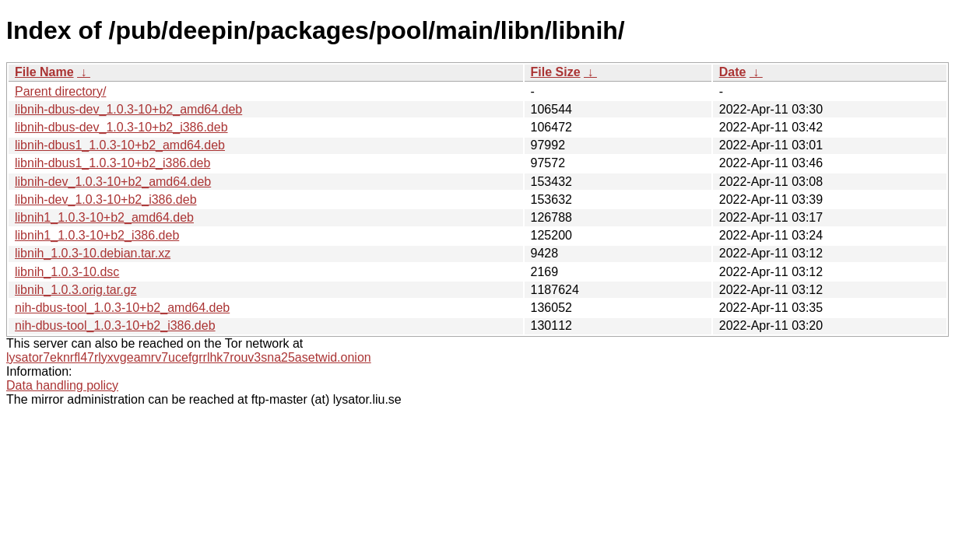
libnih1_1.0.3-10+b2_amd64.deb (104, 217)
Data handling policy (62, 385)
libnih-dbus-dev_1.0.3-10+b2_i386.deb (121, 127)
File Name (44, 72)
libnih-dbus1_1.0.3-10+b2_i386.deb (112, 163)
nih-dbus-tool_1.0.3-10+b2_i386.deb (115, 325)
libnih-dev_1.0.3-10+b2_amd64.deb (113, 182)
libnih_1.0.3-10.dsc (67, 272)
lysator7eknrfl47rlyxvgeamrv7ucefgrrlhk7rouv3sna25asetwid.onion (189, 357)
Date (733, 72)
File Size (556, 72)
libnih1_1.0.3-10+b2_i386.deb (97, 235)
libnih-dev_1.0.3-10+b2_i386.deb (106, 199)
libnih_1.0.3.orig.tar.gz (76, 290)
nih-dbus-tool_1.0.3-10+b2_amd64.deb (122, 308)
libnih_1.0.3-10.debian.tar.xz (93, 253)
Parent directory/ (60, 91)
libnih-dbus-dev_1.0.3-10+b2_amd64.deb (128, 109)
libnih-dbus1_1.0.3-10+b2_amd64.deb (120, 145)
